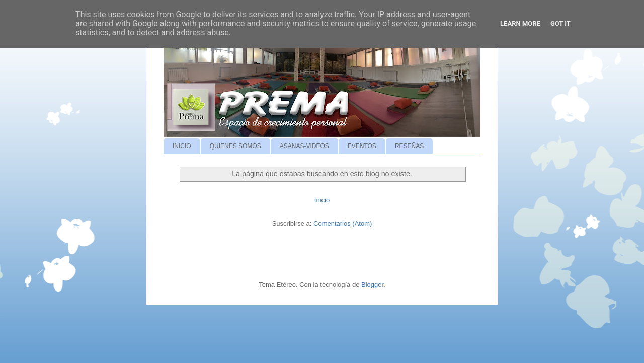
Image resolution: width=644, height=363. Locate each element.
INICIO (182, 146)
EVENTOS (362, 146)
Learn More (520, 23)
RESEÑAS (409, 146)
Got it (560, 23)
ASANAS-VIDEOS (304, 146)
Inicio (322, 200)
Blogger (372, 285)
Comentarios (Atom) (343, 223)
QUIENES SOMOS (235, 146)
